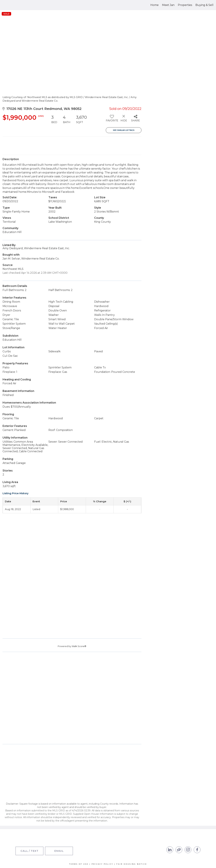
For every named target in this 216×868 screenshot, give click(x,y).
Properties (185, 5)
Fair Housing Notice (132, 864)
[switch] (112, 120)
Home (154, 5)
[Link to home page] (15, 5)
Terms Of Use (79, 864)
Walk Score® (79, 646)
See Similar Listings (124, 130)
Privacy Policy (102, 864)
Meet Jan (168, 5)
